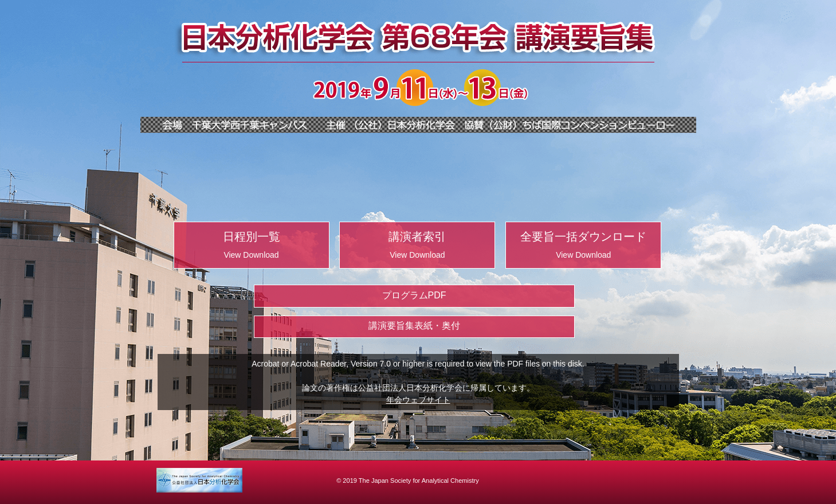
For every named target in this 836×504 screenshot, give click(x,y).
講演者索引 (417, 245)
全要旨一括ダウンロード (583, 245)
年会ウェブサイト (418, 400)
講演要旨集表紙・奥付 (414, 326)
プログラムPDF (414, 295)
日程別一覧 (252, 245)
